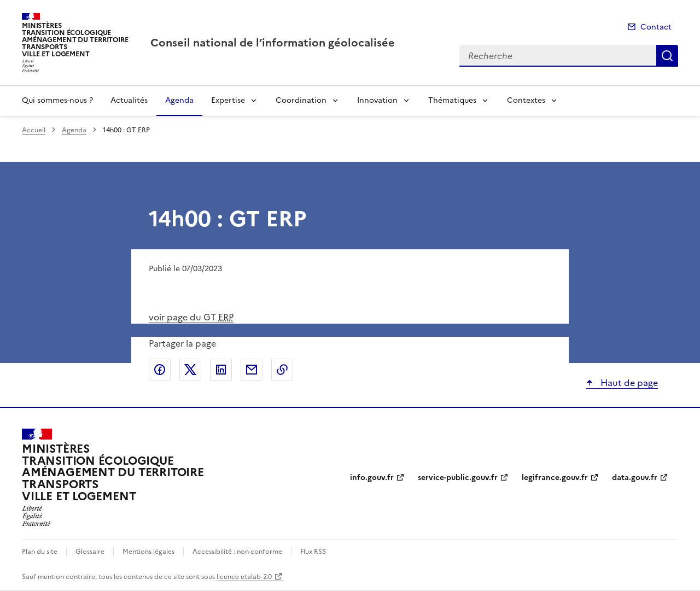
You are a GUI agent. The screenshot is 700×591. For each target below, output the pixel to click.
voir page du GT (191, 317)
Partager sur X (190, 370)
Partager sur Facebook (160, 370)
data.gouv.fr (635, 478)
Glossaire (90, 552)
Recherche (667, 56)
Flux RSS (313, 552)
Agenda (179, 100)
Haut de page (628, 383)
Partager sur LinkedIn (221, 370)
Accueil (34, 130)
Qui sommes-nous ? (57, 100)
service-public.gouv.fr (458, 478)
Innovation (377, 100)
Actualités (129, 100)
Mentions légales (148, 552)
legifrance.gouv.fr (555, 478)
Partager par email (252, 370)
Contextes (526, 100)
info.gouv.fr (372, 478)
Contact (656, 27)
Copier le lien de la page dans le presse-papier (282, 370)
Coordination (301, 100)
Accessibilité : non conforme (237, 552)
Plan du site (40, 552)
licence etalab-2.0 (244, 577)
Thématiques (452, 100)
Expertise (228, 100)
